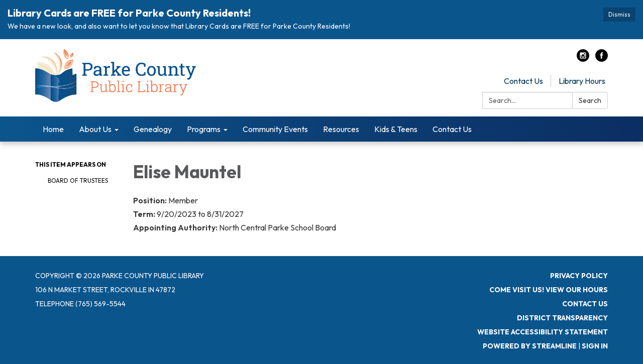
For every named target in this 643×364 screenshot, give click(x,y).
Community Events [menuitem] (275, 129)
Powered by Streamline (530, 346)
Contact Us (523, 81)
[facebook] (602, 59)
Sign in (595, 346)
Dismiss (619, 14)
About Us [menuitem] (95, 129)
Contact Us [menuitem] (452, 129)
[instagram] (583, 59)
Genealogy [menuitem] (153, 129)
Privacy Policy (579, 276)
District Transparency (562, 318)
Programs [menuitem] (204, 129)
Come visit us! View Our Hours (549, 290)
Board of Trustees (78, 180)
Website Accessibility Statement (543, 332)
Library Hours (582, 81)
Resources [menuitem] (341, 129)
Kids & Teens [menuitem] (396, 129)
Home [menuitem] (53, 129)
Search (590, 100)
